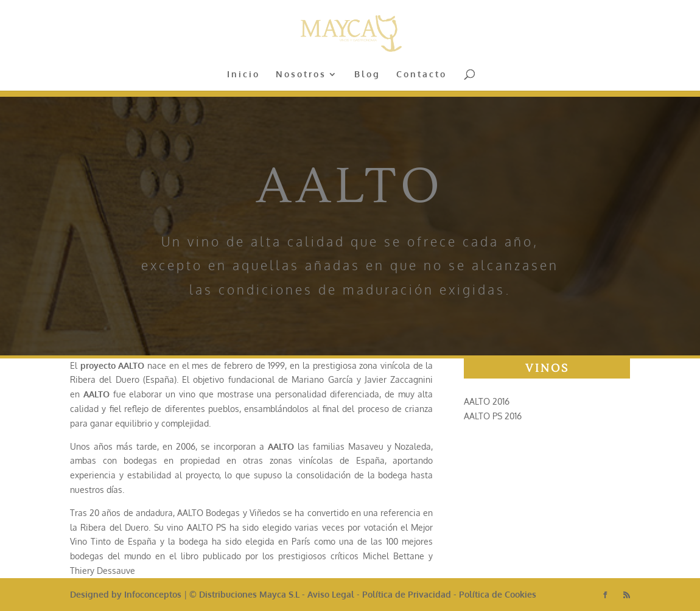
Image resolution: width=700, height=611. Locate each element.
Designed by (97, 594)
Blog (367, 75)
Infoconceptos (153, 594)
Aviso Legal (331, 594)
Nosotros (301, 75)
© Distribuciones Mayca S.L (244, 594)
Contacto (422, 75)
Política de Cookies (498, 594)
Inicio (243, 75)
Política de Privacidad (407, 594)
